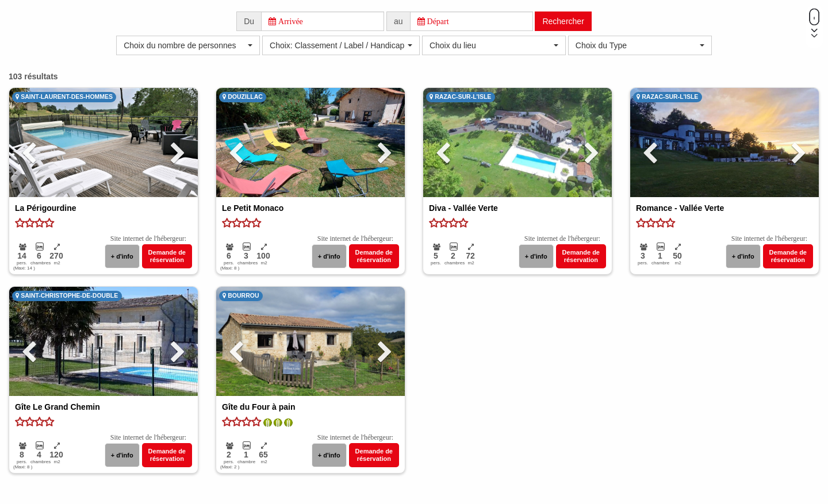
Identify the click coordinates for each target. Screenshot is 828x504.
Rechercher (563, 21)
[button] (188, 45)
